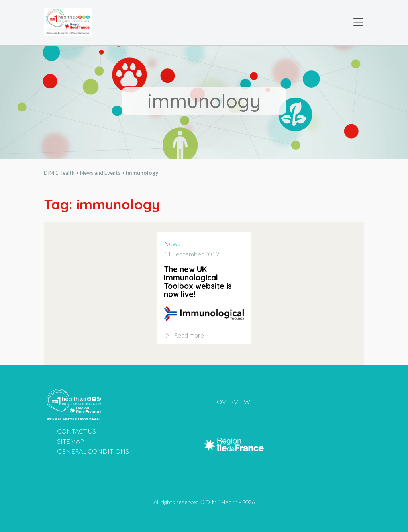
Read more (189, 336)
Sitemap (71, 441)
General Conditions (93, 451)
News (172, 245)
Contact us (76, 431)
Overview (233, 402)
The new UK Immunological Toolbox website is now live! (198, 283)
